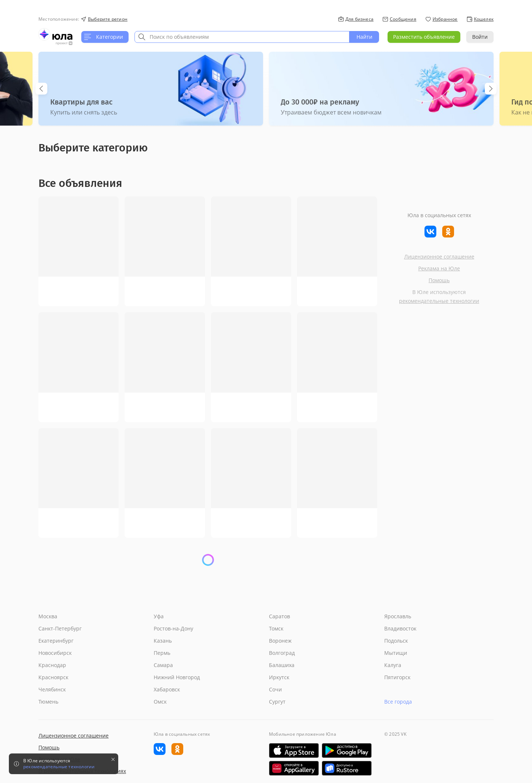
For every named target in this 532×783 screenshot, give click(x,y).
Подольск (396, 641)
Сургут (277, 702)
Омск (160, 702)
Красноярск (53, 677)
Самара (163, 665)
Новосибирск (55, 653)
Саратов (279, 616)
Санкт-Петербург (60, 628)
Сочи (275, 689)
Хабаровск (167, 689)
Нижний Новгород (177, 677)
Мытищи (396, 653)
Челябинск (52, 689)
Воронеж (280, 641)
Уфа (159, 616)
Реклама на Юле (439, 268)
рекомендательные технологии (439, 301)
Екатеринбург (56, 641)
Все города (398, 702)
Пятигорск (397, 677)
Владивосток (400, 628)
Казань (163, 641)
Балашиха (282, 665)
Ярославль (398, 616)
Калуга (393, 665)
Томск (276, 628)
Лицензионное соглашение (439, 257)
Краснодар (52, 665)
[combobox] (242, 37)
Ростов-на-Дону (173, 628)
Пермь (162, 653)
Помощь (439, 280)
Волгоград (282, 653)
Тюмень (48, 702)
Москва (48, 616)
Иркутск (279, 677)
